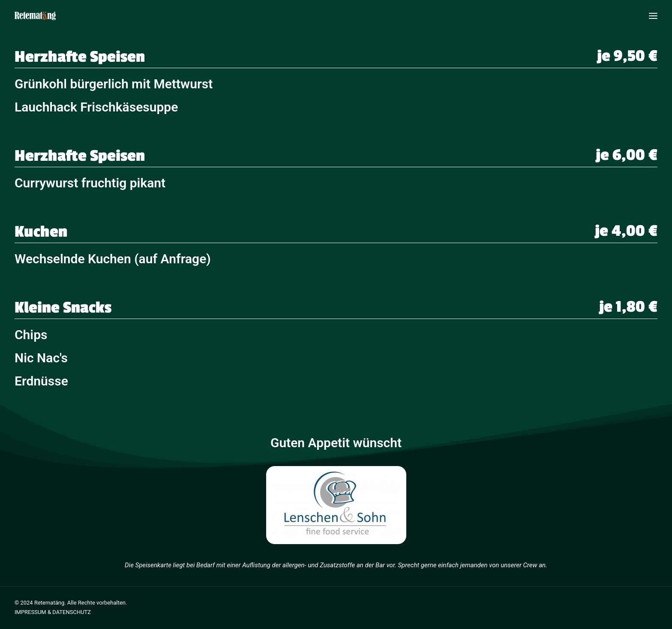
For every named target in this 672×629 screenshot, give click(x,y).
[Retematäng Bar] (35, 16)
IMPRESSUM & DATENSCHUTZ (53, 612)
